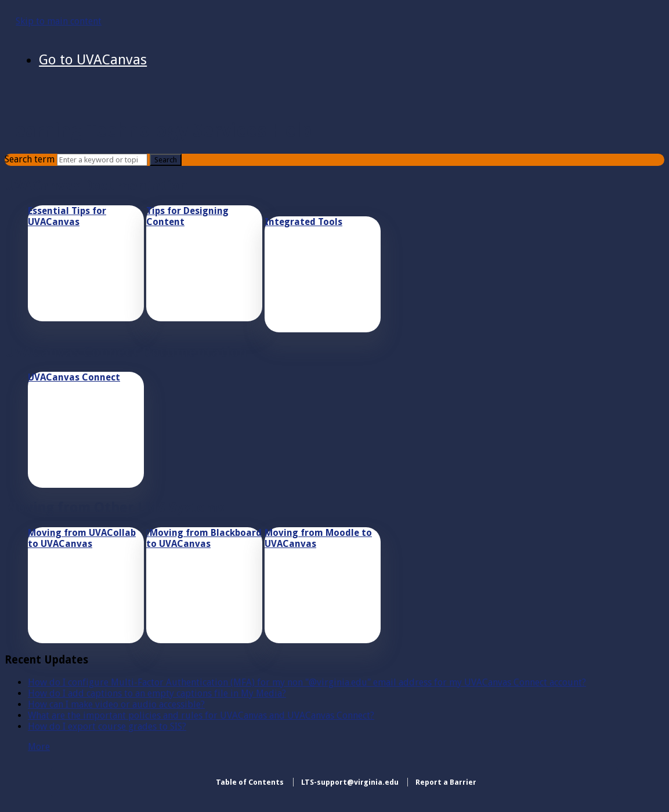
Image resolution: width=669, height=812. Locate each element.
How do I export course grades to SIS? (107, 726)
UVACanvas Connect (74, 377)
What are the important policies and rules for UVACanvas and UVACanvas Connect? (201, 715)
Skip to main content (59, 21)
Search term (30, 159)
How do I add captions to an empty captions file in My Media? (157, 693)
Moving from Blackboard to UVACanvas (204, 538)
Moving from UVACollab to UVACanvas (82, 538)
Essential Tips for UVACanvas (67, 216)
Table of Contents (250, 782)
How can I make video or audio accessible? (116, 704)
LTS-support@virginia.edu (350, 782)
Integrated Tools (303, 222)
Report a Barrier (446, 782)
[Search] (102, 160)
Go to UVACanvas (93, 60)
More (39, 747)
